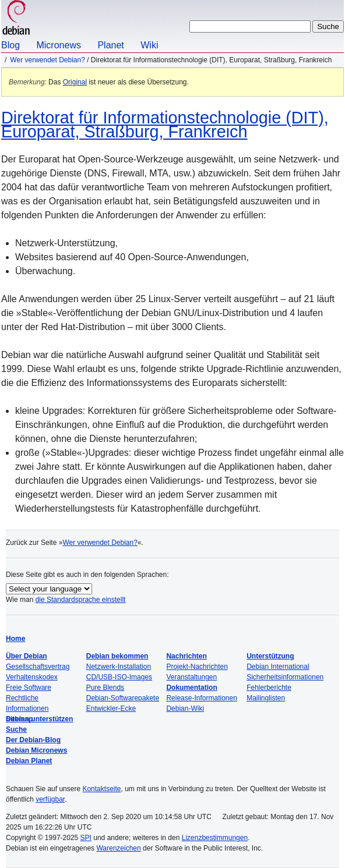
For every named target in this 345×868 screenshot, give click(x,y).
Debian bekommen (117, 656)
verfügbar (50, 799)
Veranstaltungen (191, 677)
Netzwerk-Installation (119, 667)
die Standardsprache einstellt (81, 600)
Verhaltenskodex (32, 677)
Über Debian (27, 656)
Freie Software (29, 688)
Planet (110, 45)
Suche (16, 729)
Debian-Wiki (185, 708)
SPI (86, 838)
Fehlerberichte (269, 688)
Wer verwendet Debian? (47, 60)
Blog (10, 45)
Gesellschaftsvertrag (38, 667)
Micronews (58, 45)
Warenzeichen (118, 848)
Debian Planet (29, 761)
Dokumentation (191, 688)
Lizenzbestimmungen (215, 838)
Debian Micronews (36, 750)
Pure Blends (105, 688)
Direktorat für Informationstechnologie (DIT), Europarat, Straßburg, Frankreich (165, 125)
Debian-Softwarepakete (123, 698)
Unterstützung (270, 656)
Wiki (149, 45)
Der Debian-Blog (33, 740)
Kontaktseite (101, 789)
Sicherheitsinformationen (285, 677)
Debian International (278, 667)
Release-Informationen (201, 698)
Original (75, 82)
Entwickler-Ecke (111, 708)
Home (15, 639)
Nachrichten (186, 656)
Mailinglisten (266, 698)
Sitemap (20, 719)
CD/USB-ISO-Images (119, 677)
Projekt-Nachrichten (197, 667)
